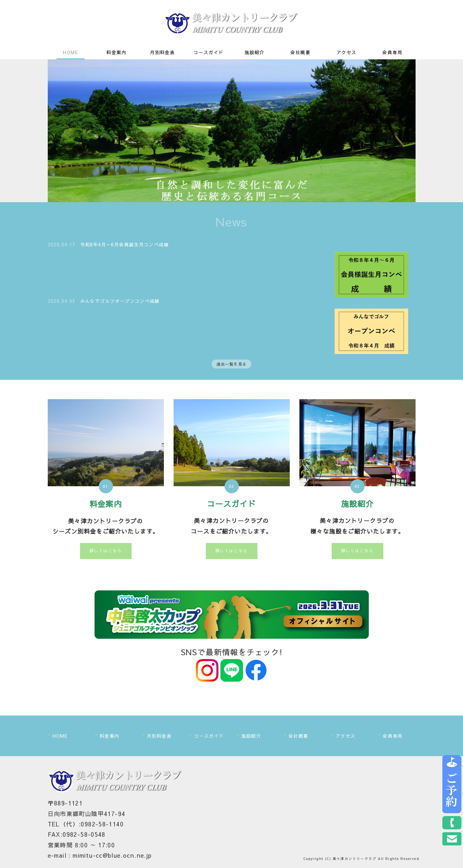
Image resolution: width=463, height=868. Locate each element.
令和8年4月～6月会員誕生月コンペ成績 (125, 244)
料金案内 (116, 52)
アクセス (347, 52)
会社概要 (300, 52)
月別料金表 (162, 52)
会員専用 (392, 52)
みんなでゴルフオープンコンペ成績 (120, 301)
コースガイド (208, 52)
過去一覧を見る (232, 365)
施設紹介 (255, 52)
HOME (70, 52)
